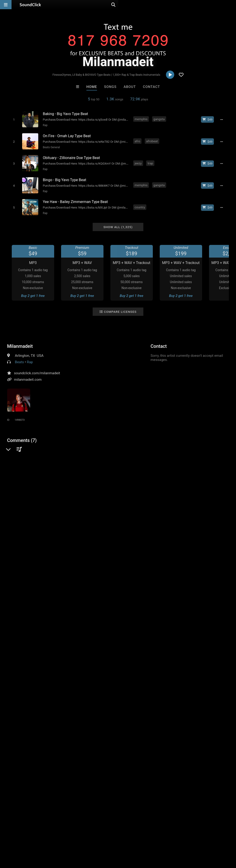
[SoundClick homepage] (30, 5)
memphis (141, 119)
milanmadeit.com (28, 374)
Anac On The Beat (175, 740)
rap (11, 548)
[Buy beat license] (209, 119)
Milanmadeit (20, 341)
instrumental (27, 548)
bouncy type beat (22, 556)
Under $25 (161, 765)
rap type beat (124, 548)
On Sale (132, 765)
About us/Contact (41, 841)
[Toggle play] (13, 119)
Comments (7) (22, 435)
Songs (110, 87)
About (130, 87)
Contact (151, 87)
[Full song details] (223, 119)
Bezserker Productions (62, 740)
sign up (25, 519)
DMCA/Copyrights (86, 841)
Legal (124, 841)
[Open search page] (231, 5)
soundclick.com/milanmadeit (37, 368)
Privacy (110, 841)
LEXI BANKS (99, 740)
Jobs (63, 841)
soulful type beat (210, 548)
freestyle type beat (179, 548)
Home (92, 87)
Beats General (50, 146)
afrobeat (152, 140)
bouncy (85, 548)
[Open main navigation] (6, 5)
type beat (102, 548)
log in (42, 519)
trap (150, 161)
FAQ (19, 841)
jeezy (138, 161)
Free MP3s (75, 765)
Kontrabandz (137, 740)
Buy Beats (104, 765)
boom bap (67, 548)
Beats (19, 357)
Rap (44, 125)
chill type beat (149, 548)
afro (138, 140)
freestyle (48, 548)
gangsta (159, 119)
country (140, 203)
